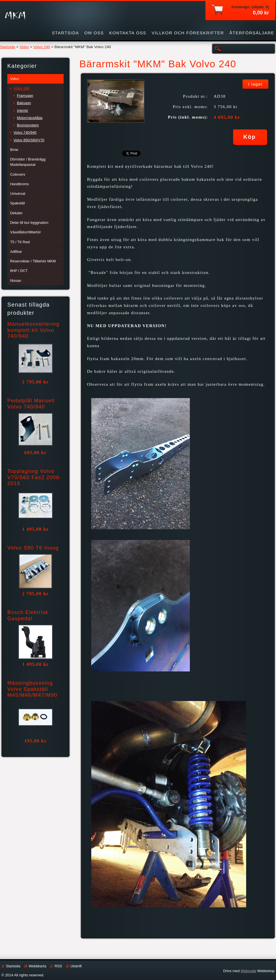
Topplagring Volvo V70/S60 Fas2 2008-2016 (34, 477)
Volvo (24, 47)
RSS (58, 966)
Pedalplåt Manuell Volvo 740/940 (31, 404)
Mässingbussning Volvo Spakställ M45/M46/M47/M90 (32, 689)
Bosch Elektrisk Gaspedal (28, 615)
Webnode (248, 971)
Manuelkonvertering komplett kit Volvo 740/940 (33, 330)
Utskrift (76, 966)
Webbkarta (37, 966)
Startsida (8, 47)
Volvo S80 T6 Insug (33, 548)
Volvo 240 (42, 47)
